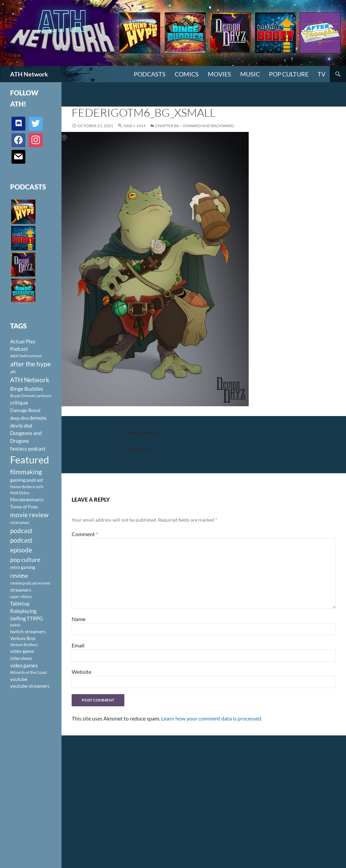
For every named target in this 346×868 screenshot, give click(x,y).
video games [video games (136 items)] (24, 666)
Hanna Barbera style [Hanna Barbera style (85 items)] (27, 487)
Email (78, 645)
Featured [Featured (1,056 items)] (30, 460)
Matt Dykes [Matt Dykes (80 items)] (20, 493)
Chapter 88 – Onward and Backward (195, 126)
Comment (85, 534)
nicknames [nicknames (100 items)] (20, 522)
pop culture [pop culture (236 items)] (25, 559)
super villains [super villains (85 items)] (21, 597)
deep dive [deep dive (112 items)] (19, 418)
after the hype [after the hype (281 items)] (30, 364)
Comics (187, 74)
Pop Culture (289, 74)
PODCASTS (150, 74)
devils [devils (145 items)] (17, 426)
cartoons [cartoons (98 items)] (43, 396)
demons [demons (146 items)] (38, 418)
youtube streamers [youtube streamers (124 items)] (30, 686)
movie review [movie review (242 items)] (29, 515)
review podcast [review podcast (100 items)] (23, 583)
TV (322, 74)
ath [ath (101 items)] (13, 372)
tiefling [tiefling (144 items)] (18, 618)
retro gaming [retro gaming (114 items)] (23, 567)
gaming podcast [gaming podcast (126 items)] (27, 480)
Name (79, 619)
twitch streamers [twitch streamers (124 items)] (28, 631)
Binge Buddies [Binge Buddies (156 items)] (27, 389)
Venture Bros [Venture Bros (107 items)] (23, 638)
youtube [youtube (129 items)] (19, 679)
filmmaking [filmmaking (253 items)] (26, 472)
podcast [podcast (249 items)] (21, 531)
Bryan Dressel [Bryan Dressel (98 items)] (22, 396)
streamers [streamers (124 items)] (21, 590)
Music (250, 74)
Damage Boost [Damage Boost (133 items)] (25, 410)
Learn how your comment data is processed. (212, 718)
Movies (219, 74)
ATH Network (29, 74)
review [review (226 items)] (19, 575)
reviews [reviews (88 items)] (44, 583)
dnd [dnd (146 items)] (28, 426)
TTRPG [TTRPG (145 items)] (35, 618)
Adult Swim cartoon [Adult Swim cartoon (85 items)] (26, 356)
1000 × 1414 (134, 126)
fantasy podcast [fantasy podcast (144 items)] (28, 449)
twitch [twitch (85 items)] (15, 625)
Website (81, 672)
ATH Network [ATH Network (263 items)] (30, 380)
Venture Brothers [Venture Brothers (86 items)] (24, 645)
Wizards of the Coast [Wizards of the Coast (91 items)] (28, 672)
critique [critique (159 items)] (19, 403)
